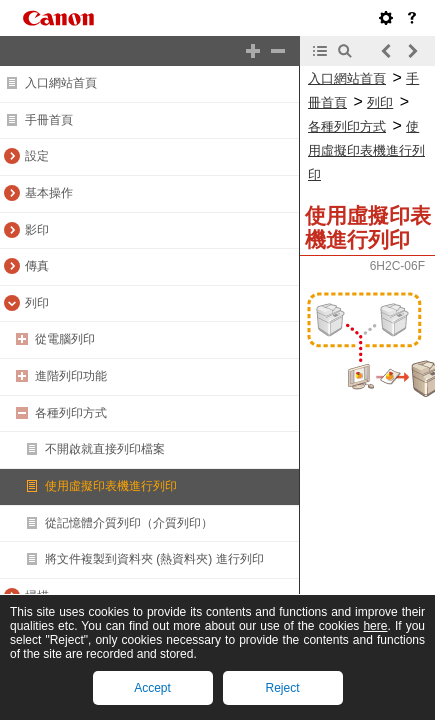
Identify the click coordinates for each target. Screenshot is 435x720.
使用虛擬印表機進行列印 (111, 486)
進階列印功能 (71, 376)
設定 (37, 156)
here (375, 626)
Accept (152, 688)
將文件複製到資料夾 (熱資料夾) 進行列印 (154, 559)
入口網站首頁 (61, 83)
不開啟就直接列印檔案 (105, 449)
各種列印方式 (71, 413)
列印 (37, 303)
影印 (37, 230)
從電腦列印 (65, 339)
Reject (282, 688)
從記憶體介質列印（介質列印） (129, 523)
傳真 (37, 266)
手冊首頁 (49, 120)
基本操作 (49, 193)
